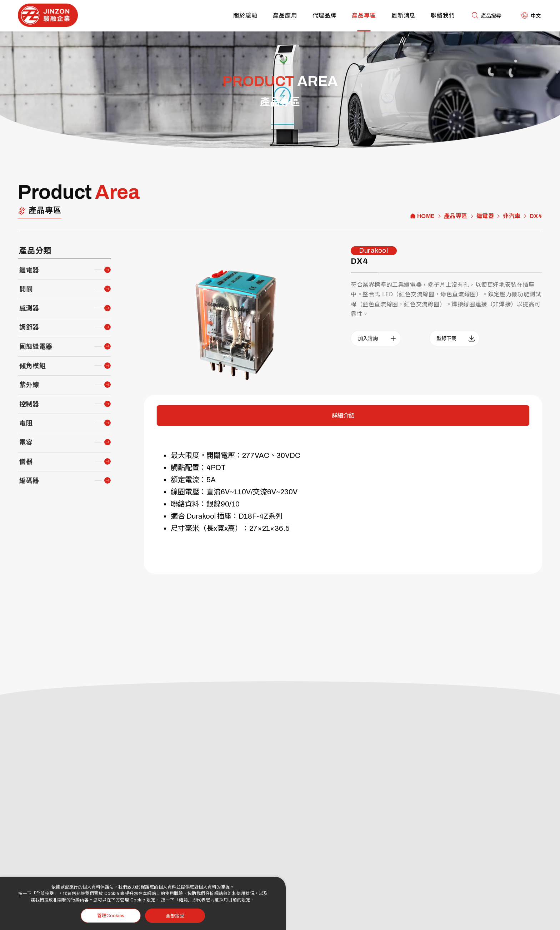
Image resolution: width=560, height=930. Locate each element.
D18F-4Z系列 (261, 516)
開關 (26, 289)
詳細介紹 (343, 415)
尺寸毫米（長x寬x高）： (210, 528)
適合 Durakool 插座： (205, 516)
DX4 (536, 216)
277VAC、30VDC (271, 455)
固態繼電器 (36, 347)
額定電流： (189, 480)
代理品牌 (325, 16)
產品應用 (285, 16)
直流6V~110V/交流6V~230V (252, 492)
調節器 (29, 327)
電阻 (26, 423)
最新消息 (404, 16)
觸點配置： (189, 468)
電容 (26, 442)
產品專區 (364, 16)
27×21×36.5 (269, 528)
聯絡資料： (189, 504)
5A (211, 480)
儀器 (26, 462)
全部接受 (175, 916)
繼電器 (485, 216)
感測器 (29, 308)
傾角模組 (32, 366)
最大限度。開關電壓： (206, 455)
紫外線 (29, 385)
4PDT (216, 468)
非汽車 (512, 216)
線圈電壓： (189, 492)
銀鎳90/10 (223, 504)
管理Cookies (111, 916)
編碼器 (29, 481)
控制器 (29, 404)
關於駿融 (245, 16)
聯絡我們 (443, 16)
